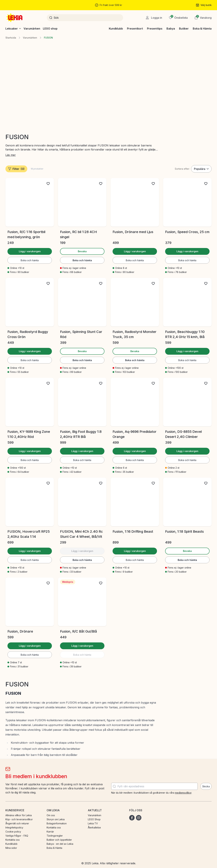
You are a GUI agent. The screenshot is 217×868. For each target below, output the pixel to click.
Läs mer (11, 155)
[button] (203, 18)
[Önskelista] (178, 18)
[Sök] (87, 18)
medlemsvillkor (183, 793)
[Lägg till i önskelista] (48, 184)
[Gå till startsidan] (15, 18)
